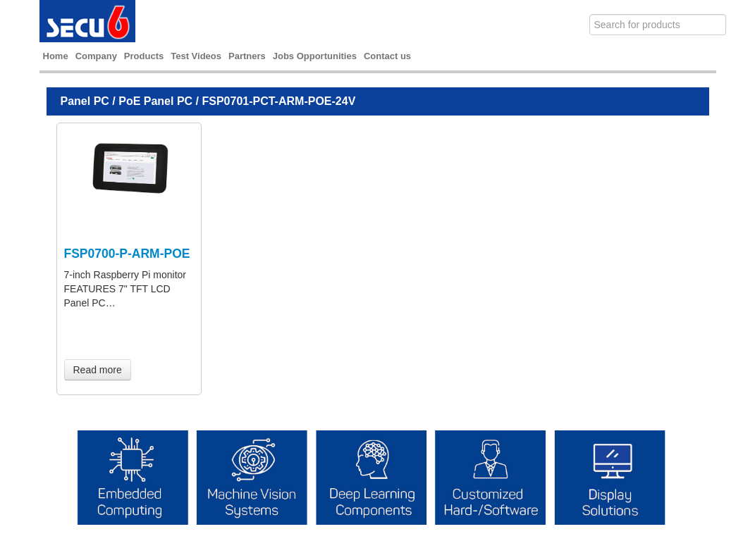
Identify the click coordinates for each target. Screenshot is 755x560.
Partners (247, 56)
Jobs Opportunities (315, 56)
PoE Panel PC (155, 101)
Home (56, 56)
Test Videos (196, 56)
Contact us (387, 56)
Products (144, 56)
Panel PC (85, 101)
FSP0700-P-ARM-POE (127, 254)
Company (96, 56)
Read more (98, 370)
